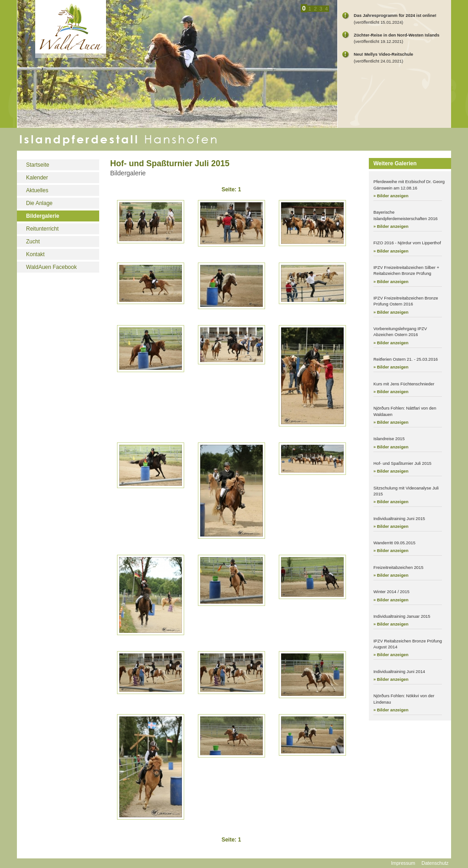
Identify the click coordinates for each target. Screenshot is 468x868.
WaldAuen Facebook (51, 267)
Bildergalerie (43, 216)
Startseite (38, 165)
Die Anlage (39, 203)
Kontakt (35, 254)
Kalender (37, 178)
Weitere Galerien (395, 163)
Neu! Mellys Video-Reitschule (383, 54)
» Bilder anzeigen (391, 196)
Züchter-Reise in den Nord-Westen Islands (396, 35)
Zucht (33, 242)
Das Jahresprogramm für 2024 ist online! (395, 16)
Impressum (403, 863)
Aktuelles (37, 190)
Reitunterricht (42, 229)
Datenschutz (435, 863)
